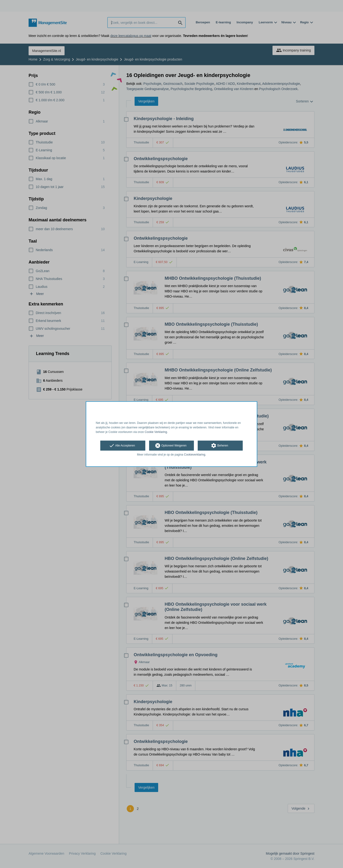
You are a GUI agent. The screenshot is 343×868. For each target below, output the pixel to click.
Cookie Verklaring (156, 432)
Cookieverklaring (194, 455)
